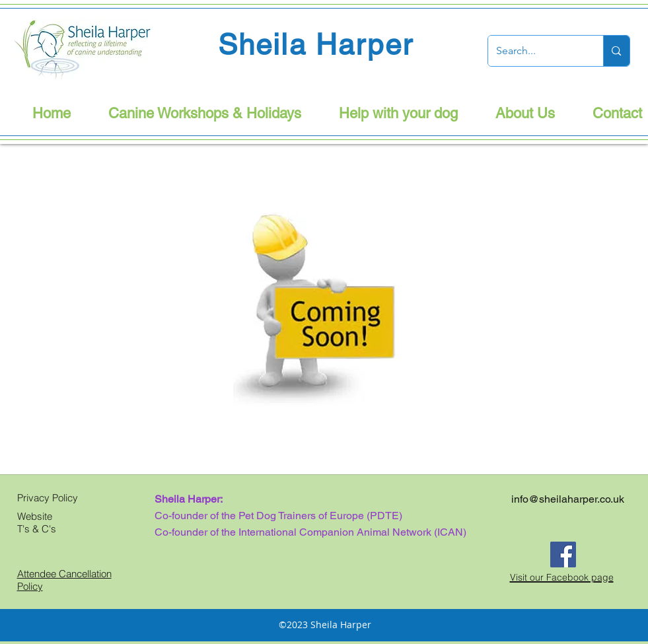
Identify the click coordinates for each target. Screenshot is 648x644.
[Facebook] (563, 555)
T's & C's (37, 529)
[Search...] (536, 51)
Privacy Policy (48, 498)
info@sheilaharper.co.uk (568, 499)
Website (35, 516)
